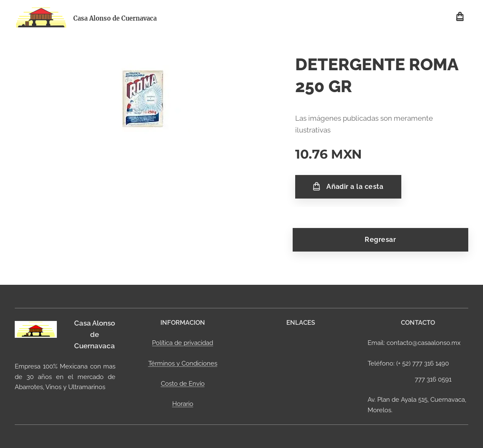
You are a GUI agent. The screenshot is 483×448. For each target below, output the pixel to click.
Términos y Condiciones (183, 363)
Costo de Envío (183, 384)
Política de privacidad (183, 343)
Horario (183, 404)
